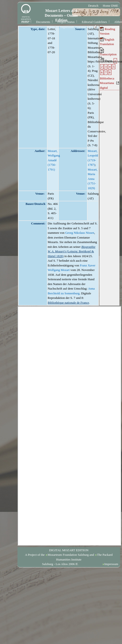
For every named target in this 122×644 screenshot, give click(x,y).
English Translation (107, 42)
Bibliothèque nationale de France (68, 303)
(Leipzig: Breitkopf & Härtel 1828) (72, 251)
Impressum (111, 564)
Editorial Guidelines (94, 22)
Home (25, 22)
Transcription (108, 52)
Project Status (66, 22)
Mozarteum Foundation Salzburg (68, 555)
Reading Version (108, 31)
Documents (43, 22)
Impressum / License (73, 27)
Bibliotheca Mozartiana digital (107, 83)
